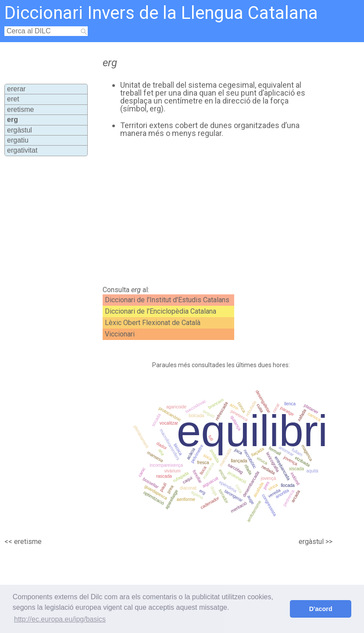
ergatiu (18, 140)
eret (13, 99)
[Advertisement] (198, 212)
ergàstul (20, 130)
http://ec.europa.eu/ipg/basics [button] (60, 619)
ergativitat (22, 150)
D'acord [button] (321, 609)
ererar (16, 89)
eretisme (20, 109)
